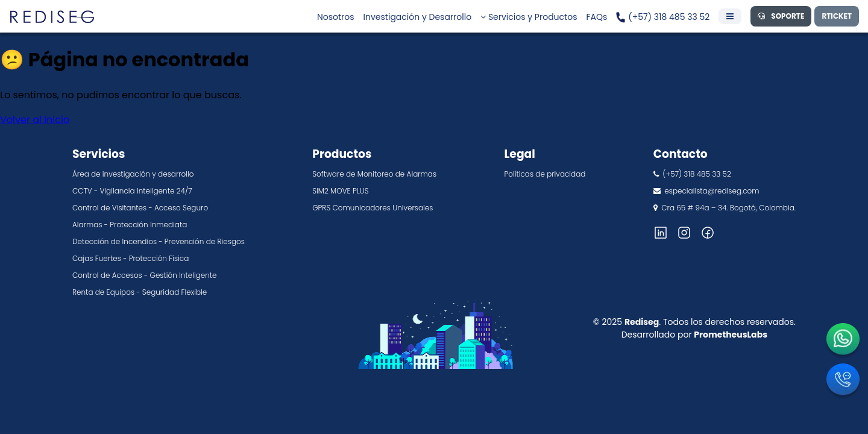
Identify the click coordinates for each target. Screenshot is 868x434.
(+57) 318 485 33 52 (663, 17)
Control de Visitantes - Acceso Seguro (140, 208)
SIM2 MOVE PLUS (340, 191)
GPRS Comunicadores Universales (373, 208)
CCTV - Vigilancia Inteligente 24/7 (132, 191)
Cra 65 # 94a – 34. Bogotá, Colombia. (725, 208)
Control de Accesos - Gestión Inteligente (145, 275)
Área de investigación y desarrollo (133, 174)
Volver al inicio (35, 120)
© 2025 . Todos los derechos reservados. (694, 322)
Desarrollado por (694, 335)
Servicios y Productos (529, 17)
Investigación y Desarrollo (418, 17)
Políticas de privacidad (545, 174)
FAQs (596, 17)
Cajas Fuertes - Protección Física (131, 258)
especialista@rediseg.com (706, 191)
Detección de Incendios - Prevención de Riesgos (159, 241)
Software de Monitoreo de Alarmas (374, 174)
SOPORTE (781, 16)
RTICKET (837, 16)
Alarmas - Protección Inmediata (130, 225)
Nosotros (336, 17)
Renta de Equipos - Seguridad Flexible (140, 292)
